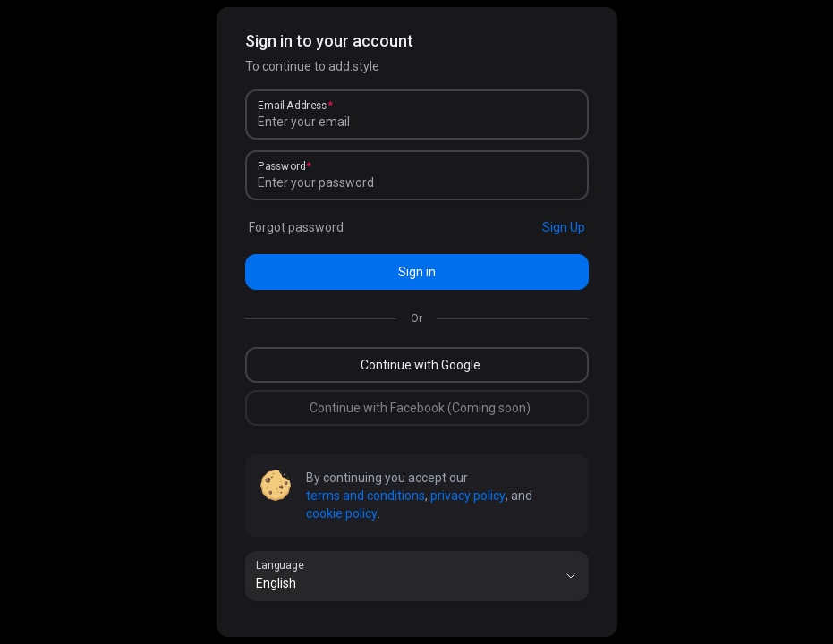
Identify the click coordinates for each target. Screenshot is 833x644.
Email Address (292, 106)
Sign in (417, 272)
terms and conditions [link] (365, 496)
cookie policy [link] (342, 513)
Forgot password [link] (296, 227)
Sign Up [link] (564, 227)
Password (282, 166)
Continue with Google (421, 365)
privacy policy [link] (468, 496)
